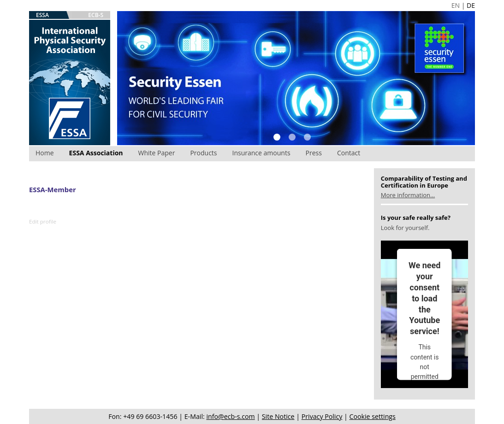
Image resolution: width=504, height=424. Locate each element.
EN (456, 5)
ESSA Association (96, 153)
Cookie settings (373, 416)
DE (471, 5)
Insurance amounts (261, 153)
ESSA (42, 15)
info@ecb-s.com (230, 416)
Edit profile (43, 221)
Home (45, 153)
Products (203, 153)
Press (314, 153)
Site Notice (278, 416)
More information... (408, 195)
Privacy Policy (322, 416)
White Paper (157, 153)
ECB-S (96, 15)
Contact (349, 153)
